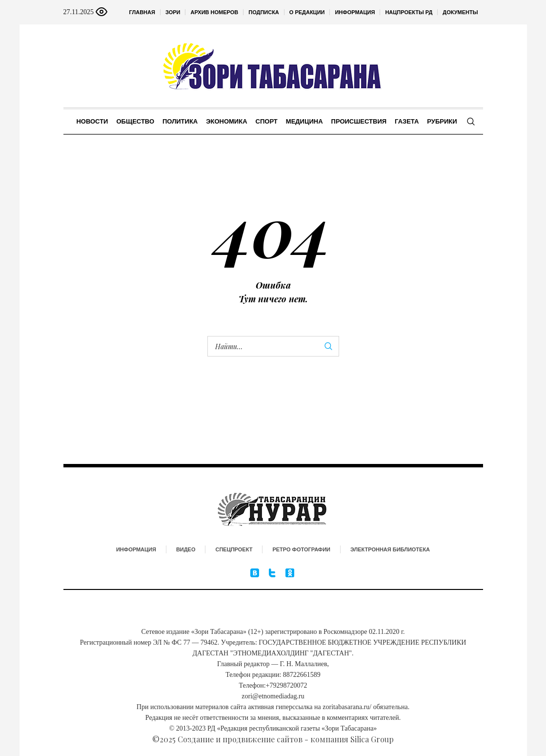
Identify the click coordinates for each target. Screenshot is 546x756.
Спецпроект (234, 549)
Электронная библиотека (390, 549)
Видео (186, 549)
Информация (136, 549)
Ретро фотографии (301, 549)
